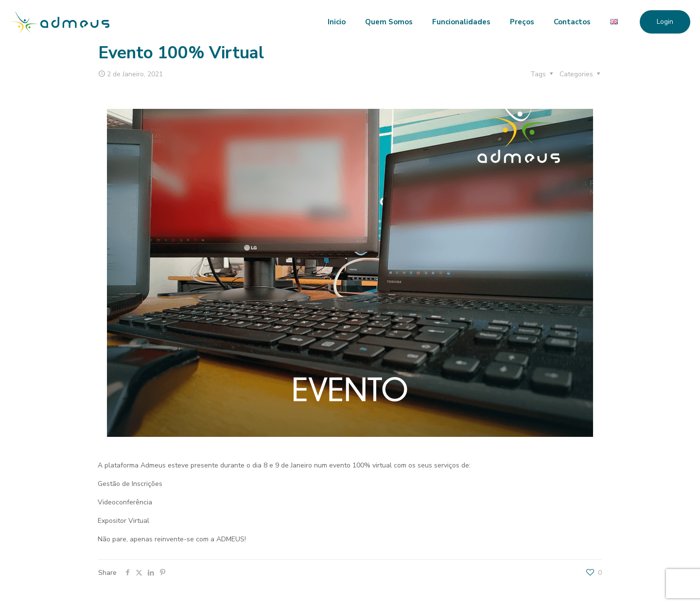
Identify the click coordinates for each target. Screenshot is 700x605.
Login (665, 22)
